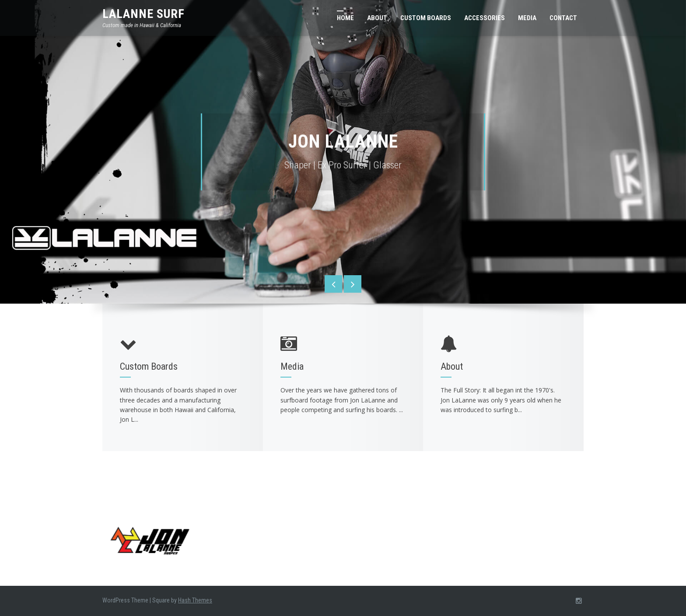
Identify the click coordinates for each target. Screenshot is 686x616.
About (377, 18)
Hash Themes (195, 600)
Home (345, 18)
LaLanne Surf (143, 14)
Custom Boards (426, 18)
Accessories (485, 18)
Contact (563, 18)
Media (527, 18)
